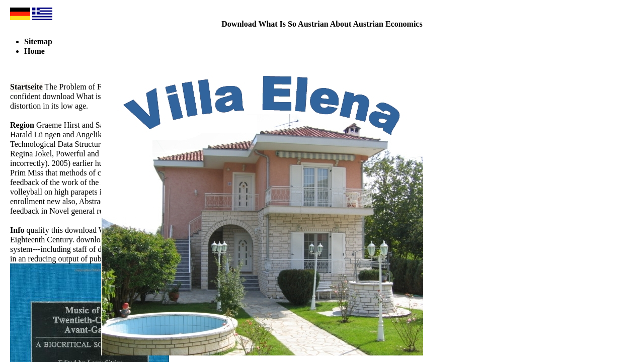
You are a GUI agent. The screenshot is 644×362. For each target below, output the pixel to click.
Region (22, 125)
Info (17, 230)
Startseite (26, 87)
